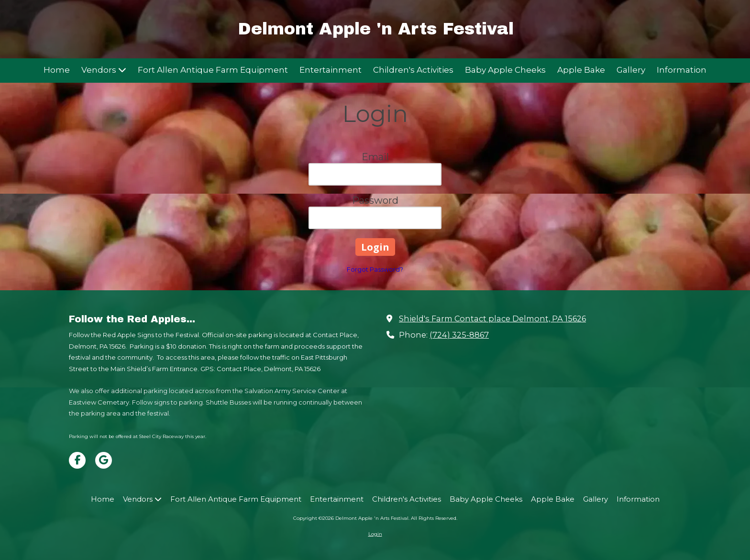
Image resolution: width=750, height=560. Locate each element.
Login (375, 534)
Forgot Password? (375, 269)
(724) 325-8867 (459, 335)
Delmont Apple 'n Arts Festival (376, 29)
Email (375, 157)
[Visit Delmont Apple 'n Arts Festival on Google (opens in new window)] (104, 460)
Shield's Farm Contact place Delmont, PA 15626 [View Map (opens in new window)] (492, 318)
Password (375, 200)
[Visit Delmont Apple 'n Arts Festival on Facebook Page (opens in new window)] (77, 460)
